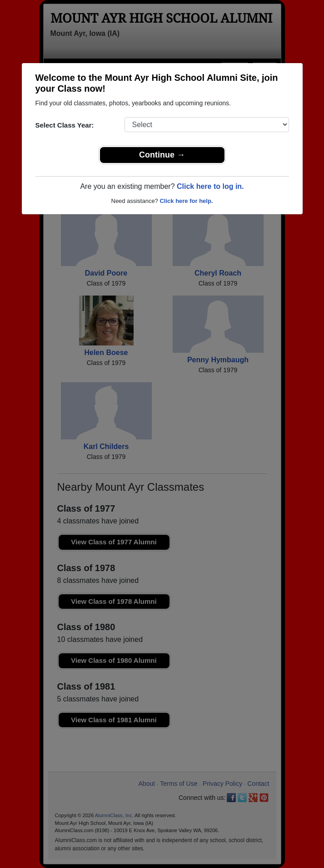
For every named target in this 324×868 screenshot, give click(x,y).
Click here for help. (186, 201)
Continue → (162, 155)
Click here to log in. (210, 186)
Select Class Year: (65, 125)
